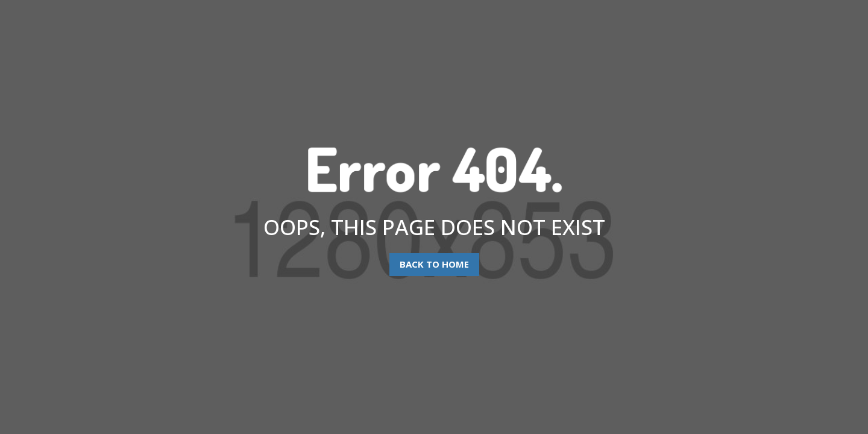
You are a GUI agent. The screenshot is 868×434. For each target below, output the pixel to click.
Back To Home (434, 264)
